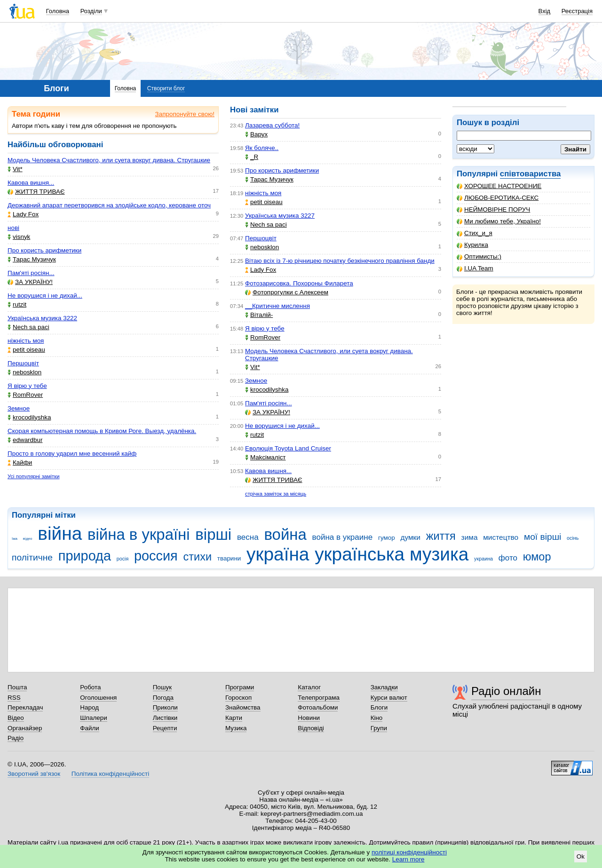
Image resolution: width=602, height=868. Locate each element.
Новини (309, 718)
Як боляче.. (262, 148)
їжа (15, 539)
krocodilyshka (29, 417)
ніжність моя (26, 341)
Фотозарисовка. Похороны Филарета (299, 283)
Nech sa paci (28, 327)
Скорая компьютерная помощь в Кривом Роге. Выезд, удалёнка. (102, 431)
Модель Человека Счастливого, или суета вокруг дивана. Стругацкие (109, 160)
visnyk (19, 237)
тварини (229, 558)
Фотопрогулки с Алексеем (287, 292)
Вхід (545, 11)
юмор (537, 557)
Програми (240, 687)
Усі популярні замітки (34, 476)
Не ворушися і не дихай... (45, 296)
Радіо (16, 738)
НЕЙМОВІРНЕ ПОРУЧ (493, 209)
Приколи (165, 707)
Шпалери (93, 718)
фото (508, 558)
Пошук (162, 687)
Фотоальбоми (318, 707)
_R (252, 157)
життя (441, 536)
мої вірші (543, 537)
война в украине (343, 537)
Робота (90, 687)
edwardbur (25, 440)
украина (483, 559)
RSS (14, 698)
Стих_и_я (475, 233)
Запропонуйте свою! (185, 114)
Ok (581, 856)
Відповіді (311, 728)
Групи (379, 728)
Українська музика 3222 (42, 318)
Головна (58, 11)
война (285, 534)
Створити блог (166, 88)
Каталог (309, 687)
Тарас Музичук (32, 259)
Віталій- (259, 315)
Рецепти (165, 728)
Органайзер (25, 728)
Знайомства (243, 707)
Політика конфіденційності (110, 774)
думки (410, 537)
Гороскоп (238, 698)
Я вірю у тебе (27, 386)
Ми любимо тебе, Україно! (499, 221)
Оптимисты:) (479, 256)
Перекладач (25, 707)
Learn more (408, 859)
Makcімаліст (265, 457)
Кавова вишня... (31, 183)
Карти (234, 718)
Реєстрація (577, 11)
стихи (197, 557)
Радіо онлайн (506, 691)
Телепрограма (319, 698)
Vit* (15, 169)
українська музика (392, 554)
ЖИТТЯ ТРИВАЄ (36, 192)
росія (123, 559)
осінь (573, 538)
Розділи (91, 11)
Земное (19, 408)
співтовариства (531, 174)
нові (13, 228)
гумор (387, 538)
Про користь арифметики (44, 250)
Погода (163, 698)
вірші (213, 534)
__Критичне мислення (277, 306)
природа (85, 556)
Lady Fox (23, 214)
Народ (89, 707)
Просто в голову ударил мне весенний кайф (72, 454)
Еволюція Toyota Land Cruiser (288, 448)
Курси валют (389, 698)
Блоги (379, 707)
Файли (90, 728)
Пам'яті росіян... (31, 273)
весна (248, 537)
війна (60, 533)
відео (28, 539)
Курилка (472, 245)
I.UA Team (475, 268)
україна (278, 554)
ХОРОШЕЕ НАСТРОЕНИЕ (499, 186)
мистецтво (501, 537)
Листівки (165, 718)
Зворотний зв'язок (34, 774)
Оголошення (98, 698)
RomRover (25, 395)
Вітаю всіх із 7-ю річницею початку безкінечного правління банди (340, 261)
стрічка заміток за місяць (276, 494)
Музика (236, 728)
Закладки (384, 687)
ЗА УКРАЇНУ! (30, 282)
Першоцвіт (23, 363)
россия (156, 556)
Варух (256, 134)
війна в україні (139, 534)
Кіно (377, 718)
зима (470, 537)
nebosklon (24, 372)
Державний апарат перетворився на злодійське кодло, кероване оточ (109, 205)
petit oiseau (26, 350)
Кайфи (20, 462)
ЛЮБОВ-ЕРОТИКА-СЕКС (498, 198)
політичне (32, 557)
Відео (16, 718)
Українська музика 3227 (280, 216)
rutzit (17, 304)
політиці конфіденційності (409, 852)
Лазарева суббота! (272, 125)
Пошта (17, 687)
